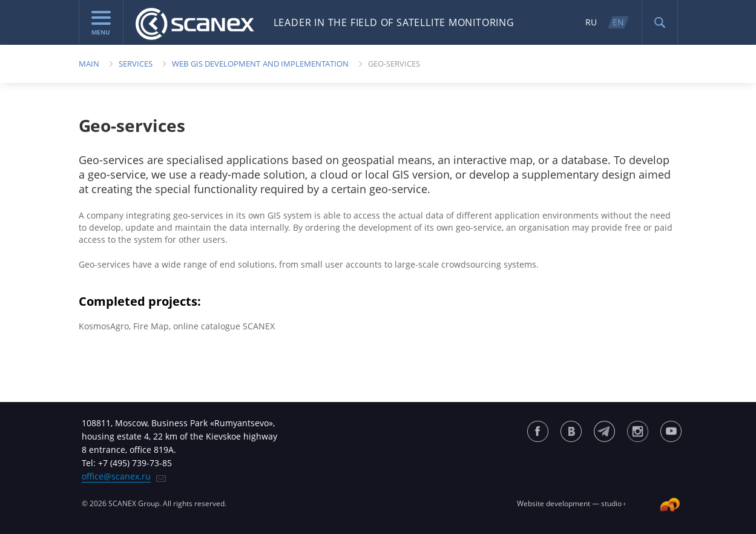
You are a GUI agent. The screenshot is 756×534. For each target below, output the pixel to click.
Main (89, 64)
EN (618, 22)
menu (101, 24)
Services (136, 64)
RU (591, 22)
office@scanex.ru (116, 476)
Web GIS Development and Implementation (260, 64)
